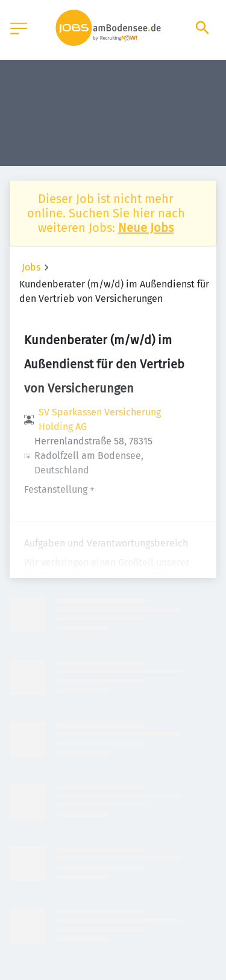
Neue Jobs (146, 228)
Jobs (31, 267)
